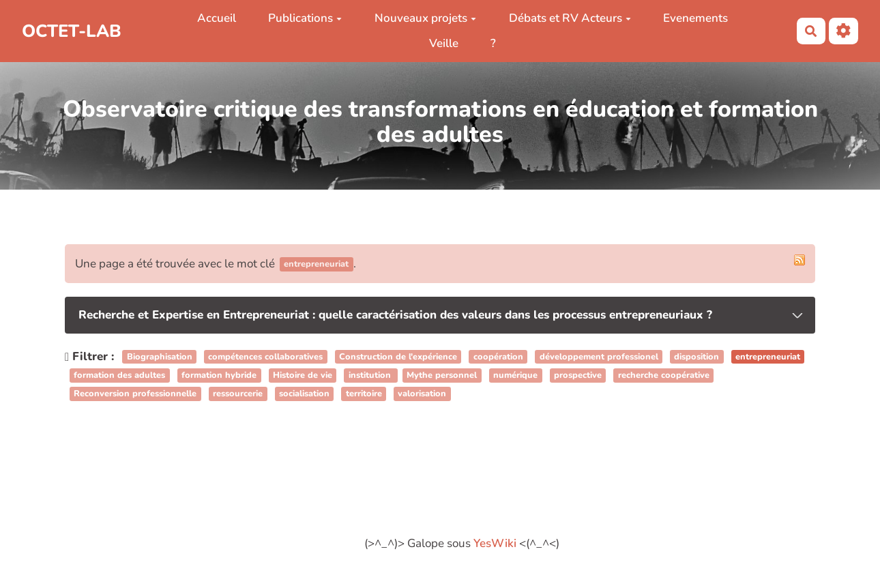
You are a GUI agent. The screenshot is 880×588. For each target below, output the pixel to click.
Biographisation (160, 357)
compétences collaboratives (265, 357)
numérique (515, 375)
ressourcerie (238, 394)
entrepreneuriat (768, 357)
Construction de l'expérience (398, 357)
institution (371, 375)
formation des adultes (119, 375)
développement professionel (599, 357)
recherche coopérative (664, 375)
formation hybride (219, 375)
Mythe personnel (442, 375)
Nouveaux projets (425, 18)
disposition (696, 357)
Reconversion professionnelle (135, 394)
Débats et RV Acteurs (570, 18)
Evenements (695, 18)
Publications (305, 18)
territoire (364, 394)
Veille (444, 43)
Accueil (217, 18)
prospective (578, 375)
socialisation (304, 394)
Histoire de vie (303, 375)
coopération (498, 357)
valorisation (422, 394)
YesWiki (495, 543)
